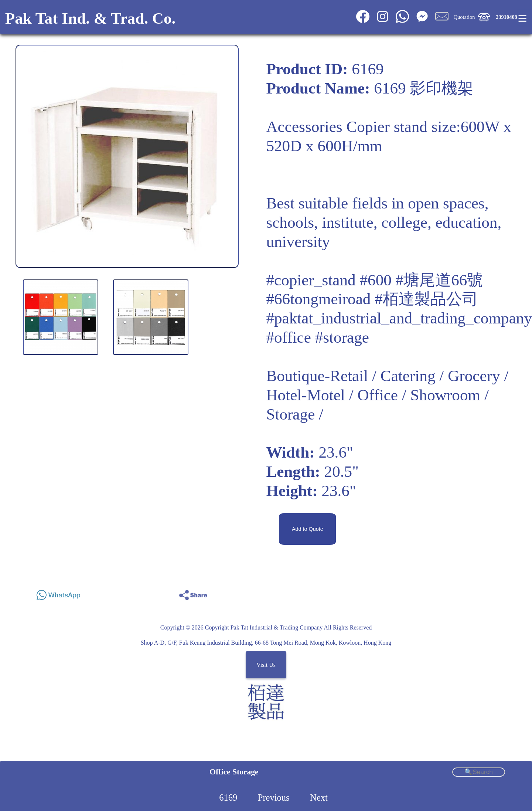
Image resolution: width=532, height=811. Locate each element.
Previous (274, 798)
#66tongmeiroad (318, 299)
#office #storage (318, 337)
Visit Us (266, 665)
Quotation (464, 17)
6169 (228, 798)
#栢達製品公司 (426, 299)
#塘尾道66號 (439, 280)
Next (319, 798)
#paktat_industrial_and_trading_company (399, 318)
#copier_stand (311, 280)
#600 (375, 280)
